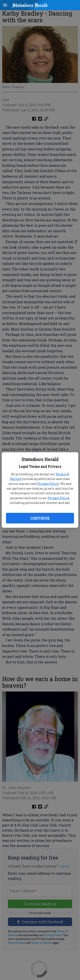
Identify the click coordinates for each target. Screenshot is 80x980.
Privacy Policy (48, 484)
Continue (40, 518)
